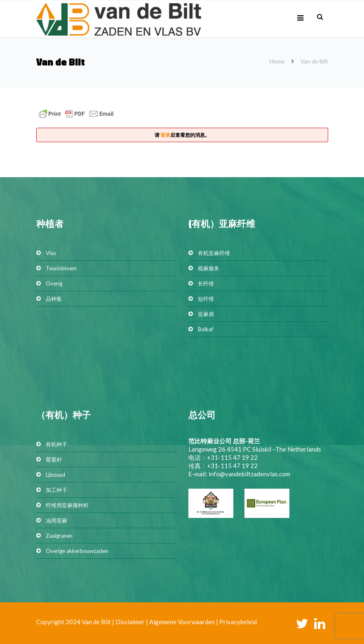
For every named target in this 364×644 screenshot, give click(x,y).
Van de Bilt (96, 622)
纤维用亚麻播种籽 (67, 505)
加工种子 (56, 490)
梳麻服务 (209, 268)
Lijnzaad (55, 475)
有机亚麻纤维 (214, 253)
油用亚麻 (56, 520)
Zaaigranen (59, 536)
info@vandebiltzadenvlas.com (249, 474)
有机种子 (56, 444)
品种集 (54, 299)
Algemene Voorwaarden (182, 622)
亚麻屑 (206, 314)
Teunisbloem (61, 268)
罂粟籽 (54, 459)
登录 (165, 135)
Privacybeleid (238, 622)
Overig (54, 283)
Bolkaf (205, 329)
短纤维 (206, 299)
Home (277, 61)
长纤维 (206, 283)
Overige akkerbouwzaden (77, 551)
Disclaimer (130, 622)
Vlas (51, 253)
